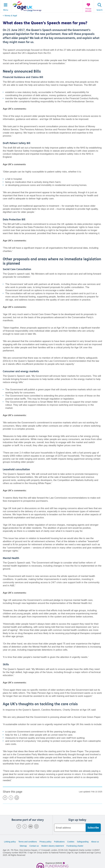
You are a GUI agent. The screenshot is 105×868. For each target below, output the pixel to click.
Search (99, 10)
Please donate (88, 10)
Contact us (34, 846)
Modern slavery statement (53, 846)
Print (17, 798)
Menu (6, 10)
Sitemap (23, 846)
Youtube (31, 826)
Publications (59, 842)
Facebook (19, 826)
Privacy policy (45, 842)
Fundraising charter (75, 846)
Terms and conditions (28, 842)
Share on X (11, 798)
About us (95, 842)
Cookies (71, 842)
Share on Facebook (5, 798)
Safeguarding (83, 842)
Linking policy (10, 842)
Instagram (36, 826)
